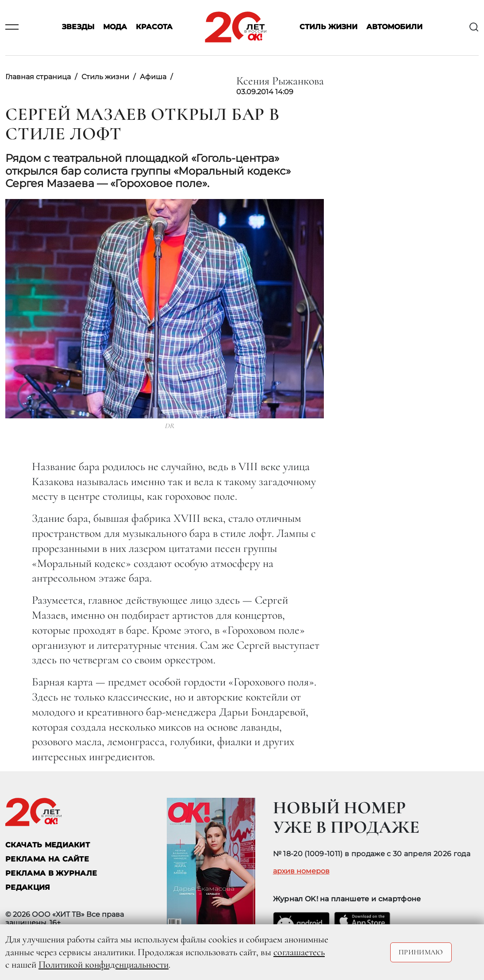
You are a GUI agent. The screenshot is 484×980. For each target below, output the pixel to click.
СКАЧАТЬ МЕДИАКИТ (48, 845)
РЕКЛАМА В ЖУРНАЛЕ (51, 873)
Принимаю (421, 952)
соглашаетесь (299, 952)
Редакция (28, 887)
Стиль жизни (328, 27)
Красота (154, 27)
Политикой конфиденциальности (104, 965)
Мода (115, 27)
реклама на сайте (47, 859)
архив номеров (301, 871)
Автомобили (394, 27)
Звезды (78, 27)
